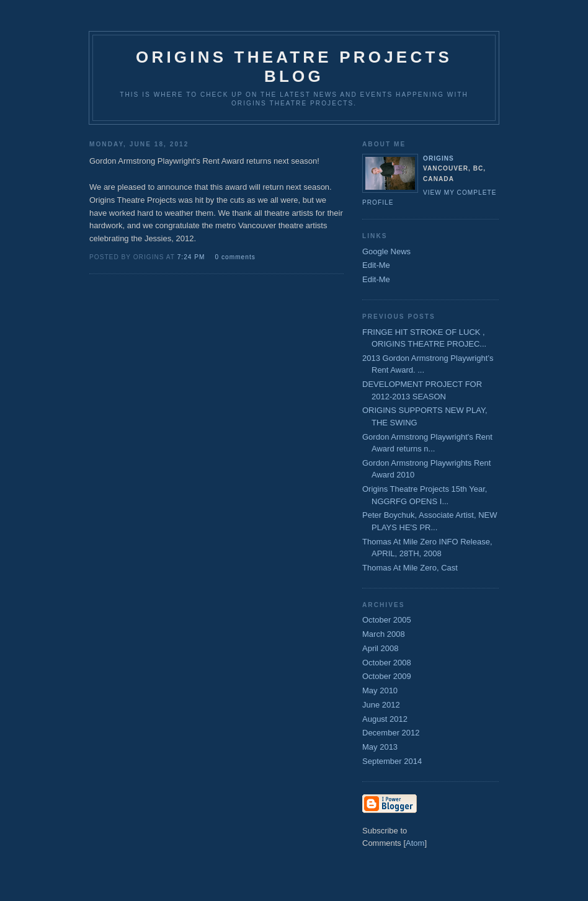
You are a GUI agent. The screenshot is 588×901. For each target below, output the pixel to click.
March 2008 (384, 634)
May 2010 (380, 690)
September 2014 (392, 761)
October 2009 (387, 676)
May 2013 (380, 747)
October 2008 (387, 663)
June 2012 (381, 705)
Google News (386, 251)
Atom (415, 843)
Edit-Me (376, 265)
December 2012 (391, 733)
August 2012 (385, 719)
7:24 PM (193, 257)
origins (439, 158)
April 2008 (381, 648)
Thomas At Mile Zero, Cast (410, 568)
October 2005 (387, 620)
